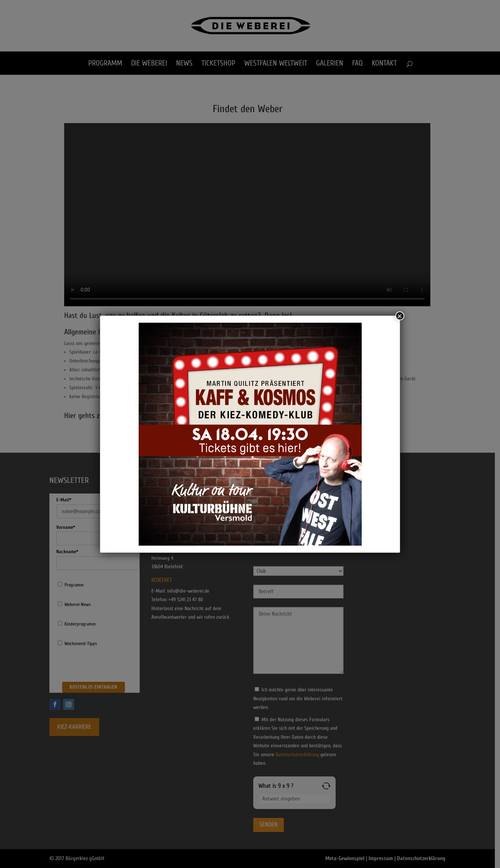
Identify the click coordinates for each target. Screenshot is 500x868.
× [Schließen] (400, 316)
